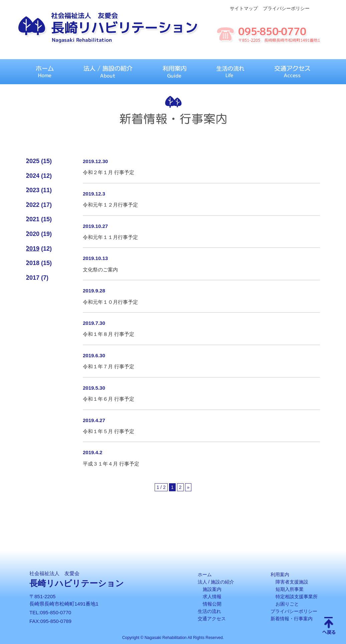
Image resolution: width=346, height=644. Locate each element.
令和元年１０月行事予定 (110, 302)
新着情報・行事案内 (292, 619)
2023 (33, 190)
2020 (33, 234)
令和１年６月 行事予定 (109, 399)
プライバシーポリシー (286, 8)
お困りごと (287, 604)
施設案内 (212, 589)
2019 (33, 249)
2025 (33, 161)
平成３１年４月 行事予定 (111, 464)
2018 (33, 263)
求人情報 (212, 597)
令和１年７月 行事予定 (109, 366)
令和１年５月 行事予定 (109, 431)
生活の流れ (209, 611)
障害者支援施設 (292, 582)
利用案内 (280, 574)
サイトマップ (244, 8)
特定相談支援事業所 (297, 597)
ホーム (205, 574)
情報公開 (212, 604)
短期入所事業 (290, 589)
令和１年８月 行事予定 (109, 334)
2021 (33, 219)
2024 (33, 176)
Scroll (329, 626)
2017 (33, 278)
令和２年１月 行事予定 (109, 172)
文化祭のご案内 (100, 270)
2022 (33, 205)
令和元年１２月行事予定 (110, 205)
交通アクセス (212, 619)
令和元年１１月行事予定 (110, 237)
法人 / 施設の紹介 (216, 582)
